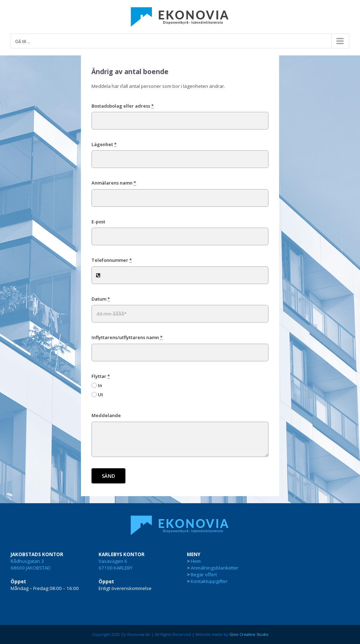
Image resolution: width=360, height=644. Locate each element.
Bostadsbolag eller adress (123, 106)
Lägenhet (104, 144)
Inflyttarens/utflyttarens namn (127, 337)
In (100, 385)
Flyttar (101, 376)
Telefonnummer (112, 260)
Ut (101, 395)
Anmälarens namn (114, 183)
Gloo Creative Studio (249, 634)
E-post (98, 222)
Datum (101, 299)
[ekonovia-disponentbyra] (180, 518)
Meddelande (106, 415)
